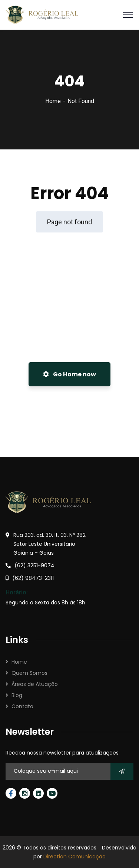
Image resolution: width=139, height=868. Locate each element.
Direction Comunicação (75, 857)
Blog (17, 695)
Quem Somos (29, 673)
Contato (22, 706)
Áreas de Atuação (35, 684)
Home (53, 101)
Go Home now (69, 374)
